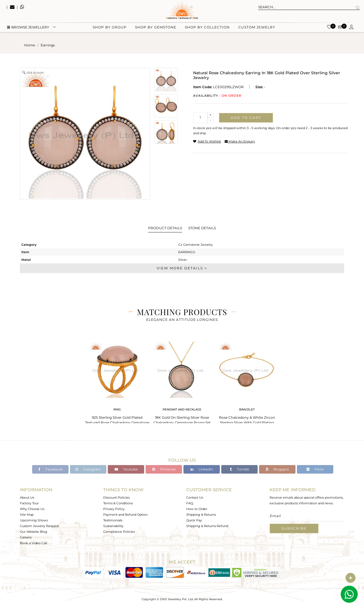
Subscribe (294, 528)
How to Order (197, 509)
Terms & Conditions (118, 503)
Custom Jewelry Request (39, 526)
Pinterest (164, 469)
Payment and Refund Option (125, 515)
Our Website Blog (34, 532)
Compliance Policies (119, 532)
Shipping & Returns (201, 515)
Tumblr (240, 469)
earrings (48, 45)
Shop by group (110, 29)
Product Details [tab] (165, 228)
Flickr (315, 469)
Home (30, 45)
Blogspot (277, 469)
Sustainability (113, 526)
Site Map (27, 515)
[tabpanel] (117, 384)
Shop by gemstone (156, 29)
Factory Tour (29, 503)
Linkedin (202, 469)
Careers (26, 537)
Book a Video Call (34, 543)
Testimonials (113, 520)
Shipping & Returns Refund (207, 526)
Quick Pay (194, 520)
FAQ (190, 503)
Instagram (88, 469)
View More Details (182, 268)
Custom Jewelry (257, 29)
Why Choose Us (32, 509)
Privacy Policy (114, 509)
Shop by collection (207, 29)
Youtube (126, 469)
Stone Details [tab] (202, 228)
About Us (27, 497)
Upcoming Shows (34, 520)
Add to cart (246, 118)
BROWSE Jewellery (28, 29)
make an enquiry (240, 141)
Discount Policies (116, 497)
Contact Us (195, 497)
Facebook (50, 469)
